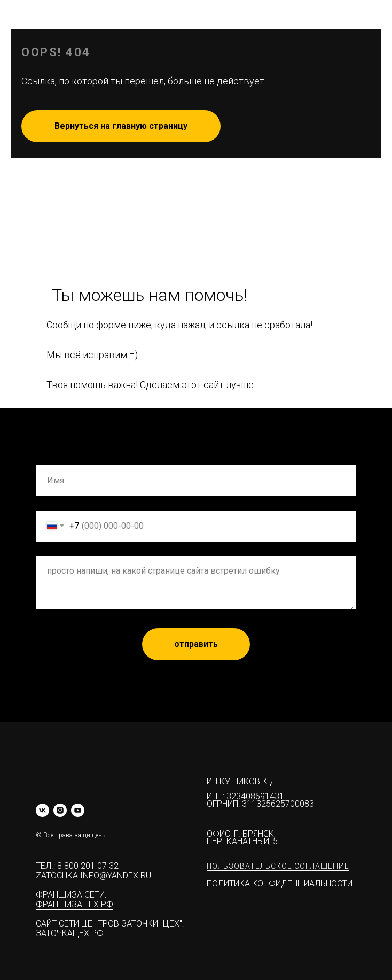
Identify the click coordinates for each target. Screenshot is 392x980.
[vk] (42, 810)
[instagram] (60, 810)
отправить (196, 644)
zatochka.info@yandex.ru (93, 875)
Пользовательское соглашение (278, 866)
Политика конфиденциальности (280, 883)
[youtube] (78, 810)
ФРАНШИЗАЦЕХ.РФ (75, 904)
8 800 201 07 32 (88, 866)
